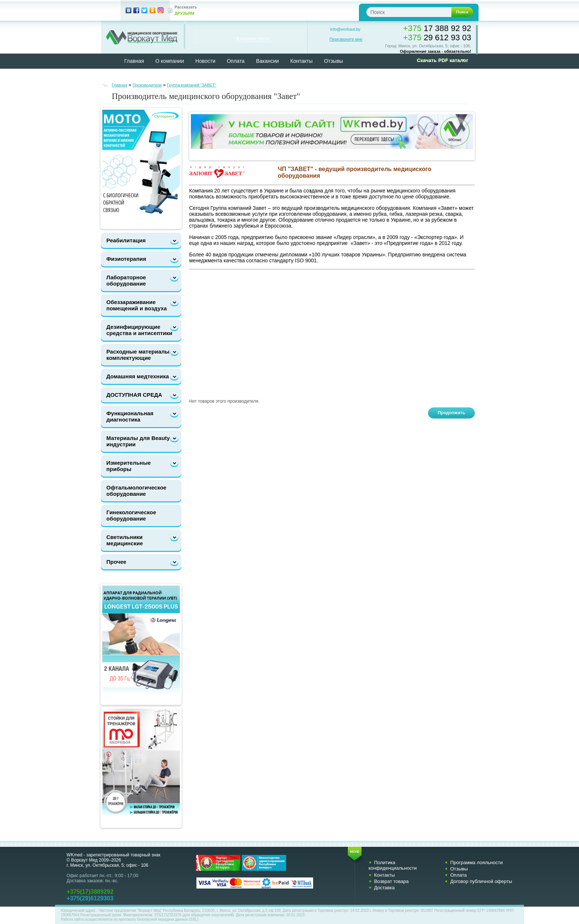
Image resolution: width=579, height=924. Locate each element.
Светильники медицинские (125, 540)
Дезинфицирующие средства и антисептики (139, 330)
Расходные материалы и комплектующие (141, 355)
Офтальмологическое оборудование (136, 491)
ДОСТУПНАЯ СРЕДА (134, 395)
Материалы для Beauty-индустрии (139, 441)
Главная (134, 61)
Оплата (236, 61)
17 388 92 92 (437, 28)
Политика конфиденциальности (393, 865)
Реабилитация (126, 240)
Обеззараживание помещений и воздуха (137, 305)
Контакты (301, 61)
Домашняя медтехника (138, 376)
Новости (205, 61)
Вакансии (267, 61)
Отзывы (334, 61)
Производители (147, 85)
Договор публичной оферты (481, 881)
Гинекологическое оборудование (131, 515)
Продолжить (451, 413)
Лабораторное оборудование (126, 280)
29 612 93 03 (437, 37)
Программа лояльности (476, 862)
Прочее (116, 562)
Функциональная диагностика (130, 416)
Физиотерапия (126, 259)
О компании (170, 61)
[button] (440, 61)
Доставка (384, 888)
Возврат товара (391, 881)
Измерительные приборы (129, 466)
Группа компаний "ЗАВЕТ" (191, 85)
